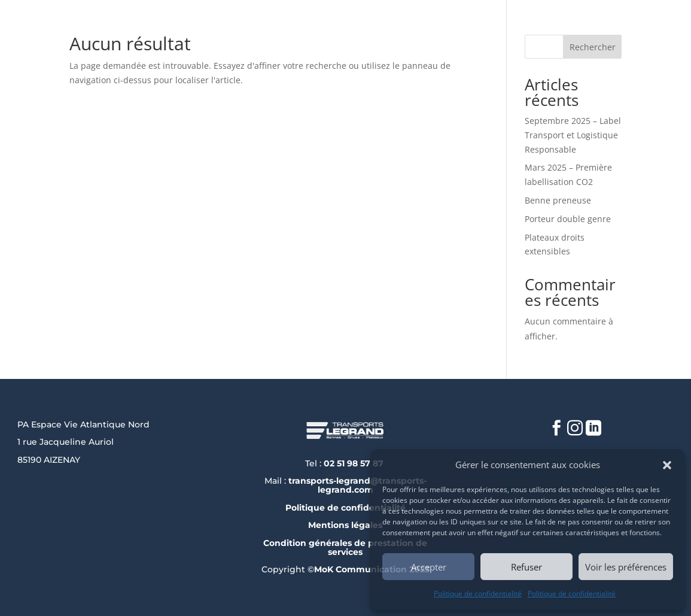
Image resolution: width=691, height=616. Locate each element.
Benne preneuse (558, 200)
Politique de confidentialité (478, 594)
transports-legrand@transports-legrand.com (357, 485)
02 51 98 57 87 (355, 463)
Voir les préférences (626, 567)
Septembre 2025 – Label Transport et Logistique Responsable (573, 135)
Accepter (429, 567)
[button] (667, 465)
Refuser (526, 567)
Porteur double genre (568, 219)
